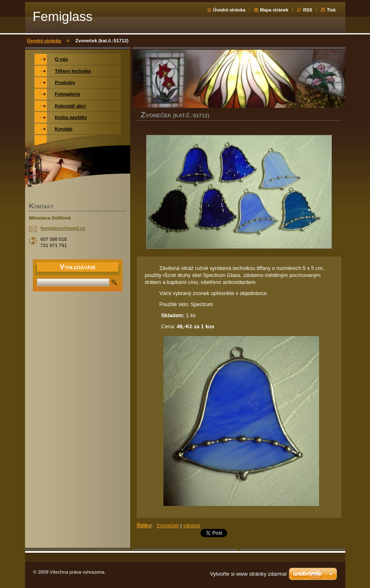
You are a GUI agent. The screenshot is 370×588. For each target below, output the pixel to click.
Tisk (331, 10)
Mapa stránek (274, 10)
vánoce (192, 525)
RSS (308, 10)
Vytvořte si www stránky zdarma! (248, 574)
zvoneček (168, 525)
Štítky (144, 525)
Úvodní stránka (229, 10)
